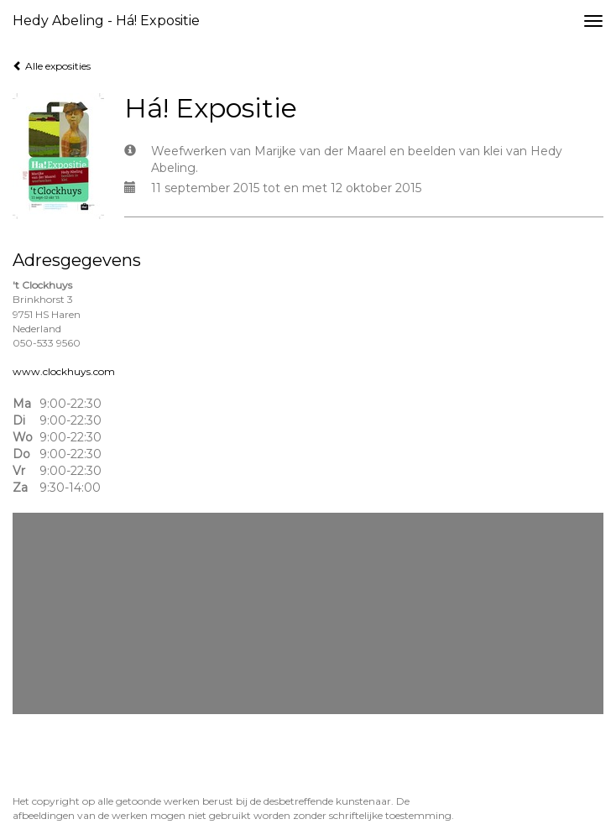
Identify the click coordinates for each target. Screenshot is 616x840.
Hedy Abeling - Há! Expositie (106, 21)
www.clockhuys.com (64, 371)
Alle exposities (52, 66)
